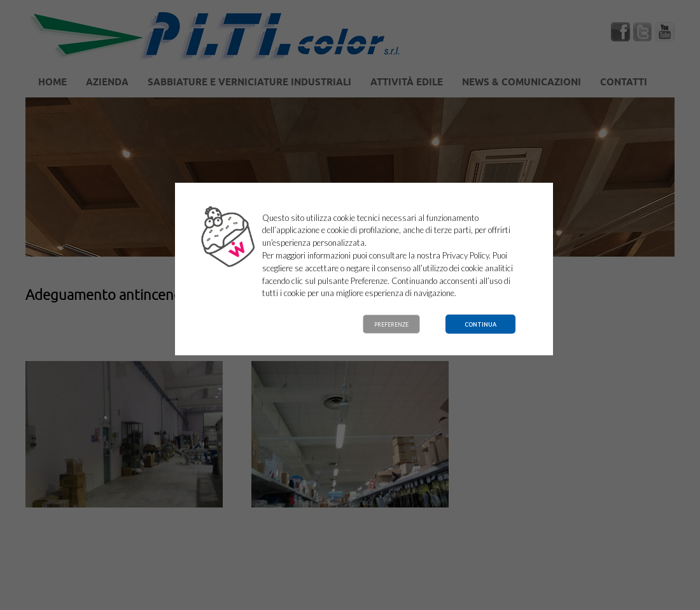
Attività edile (407, 83)
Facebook (620, 32)
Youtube (665, 32)
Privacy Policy (465, 255)
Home (52, 83)
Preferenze (391, 324)
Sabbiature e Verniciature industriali (249, 83)
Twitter (643, 32)
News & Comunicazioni (521, 83)
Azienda (107, 83)
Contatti (624, 83)
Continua (480, 324)
